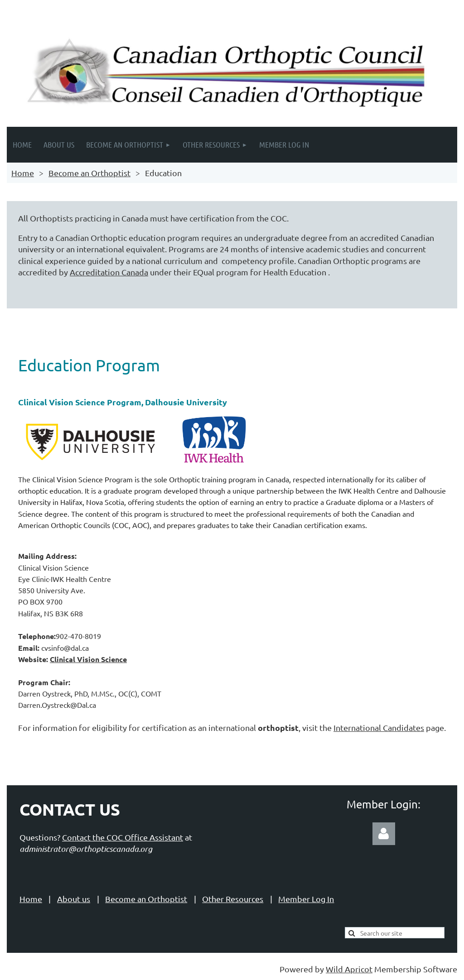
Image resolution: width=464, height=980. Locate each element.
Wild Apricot (349, 969)
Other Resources (233, 899)
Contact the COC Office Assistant (123, 837)
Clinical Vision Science (88, 659)
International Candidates (379, 728)
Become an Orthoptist (89, 173)
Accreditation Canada (109, 272)
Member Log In (306, 899)
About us (74, 899)
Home (23, 173)
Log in (384, 834)
